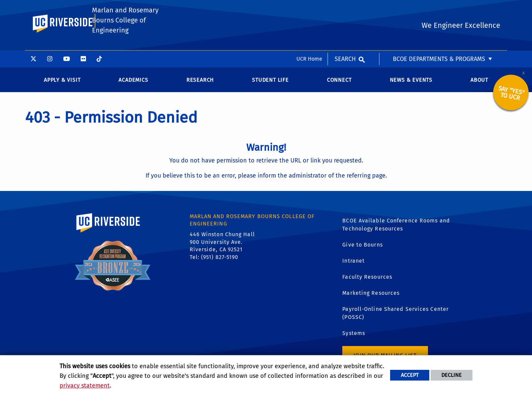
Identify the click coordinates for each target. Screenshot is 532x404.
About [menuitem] (479, 85)
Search (345, 8)
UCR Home (309, 8)
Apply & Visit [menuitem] (62, 85)
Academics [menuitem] (133, 85)
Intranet (353, 265)
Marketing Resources (371, 298)
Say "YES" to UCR (511, 98)
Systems (354, 338)
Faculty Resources (367, 282)
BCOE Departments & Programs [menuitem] (439, 8)
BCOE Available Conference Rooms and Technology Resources (396, 229)
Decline (452, 375)
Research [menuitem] (200, 85)
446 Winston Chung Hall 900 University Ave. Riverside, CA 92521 (222, 247)
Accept (410, 375)
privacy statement (85, 386)
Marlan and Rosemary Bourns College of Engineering (125, 41)
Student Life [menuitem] (270, 85)
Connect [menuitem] (339, 85)
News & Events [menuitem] (411, 85)
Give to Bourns (362, 249)
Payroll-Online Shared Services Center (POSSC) (395, 318)
